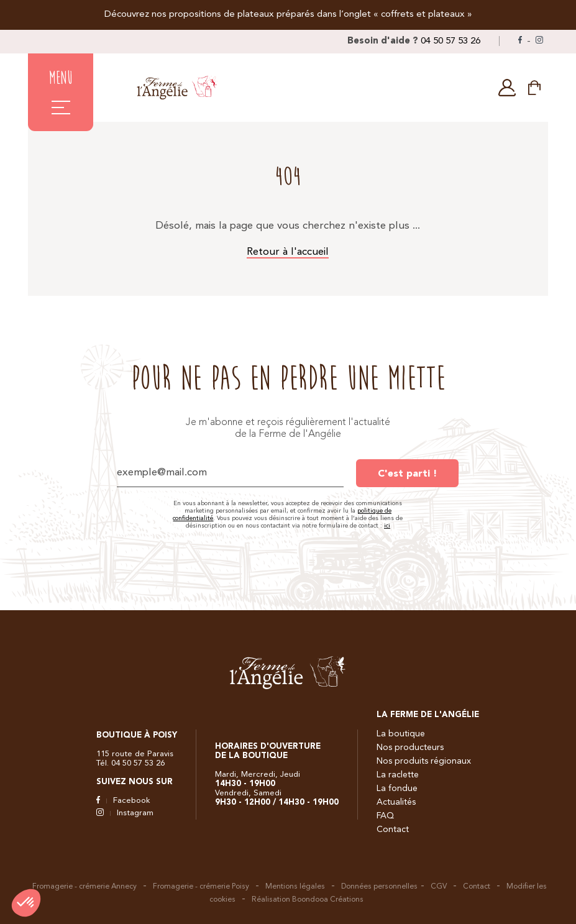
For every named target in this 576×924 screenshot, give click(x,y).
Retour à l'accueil (288, 252)
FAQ (385, 816)
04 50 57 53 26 (450, 41)
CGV (439, 887)
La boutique (401, 734)
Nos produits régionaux (424, 761)
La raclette (398, 775)
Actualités (396, 802)
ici (387, 526)
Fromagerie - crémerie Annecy (85, 887)
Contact (393, 830)
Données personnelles (379, 887)
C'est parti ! (407, 474)
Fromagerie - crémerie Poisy (201, 887)
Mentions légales (295, 887)
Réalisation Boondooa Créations (308, 900)
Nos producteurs (410, 748)
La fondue (397, 789)
